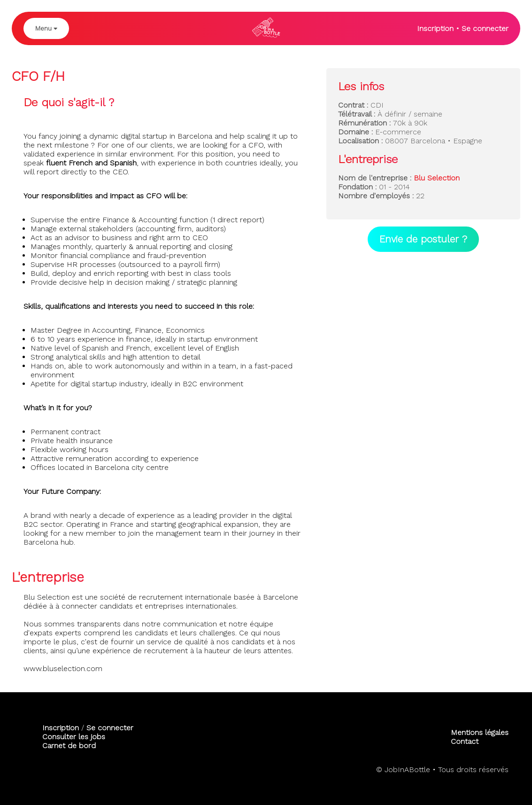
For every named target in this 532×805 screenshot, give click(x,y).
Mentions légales (480, 732)
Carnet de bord (69, 746)
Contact (465, 741)
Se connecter (485, 28)
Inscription (435, 28)
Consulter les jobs (74, 737)
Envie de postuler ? (423, 239)
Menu (46, 28)
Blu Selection (437, 178)
